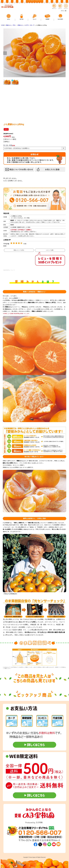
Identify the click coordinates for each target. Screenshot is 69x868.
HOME (3, 25)
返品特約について (9, 270)
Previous (5, 53)
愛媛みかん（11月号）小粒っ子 (26, 25)
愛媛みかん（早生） (11, 25)
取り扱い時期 (9, 145)
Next (64, 53)
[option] (20, 657)
